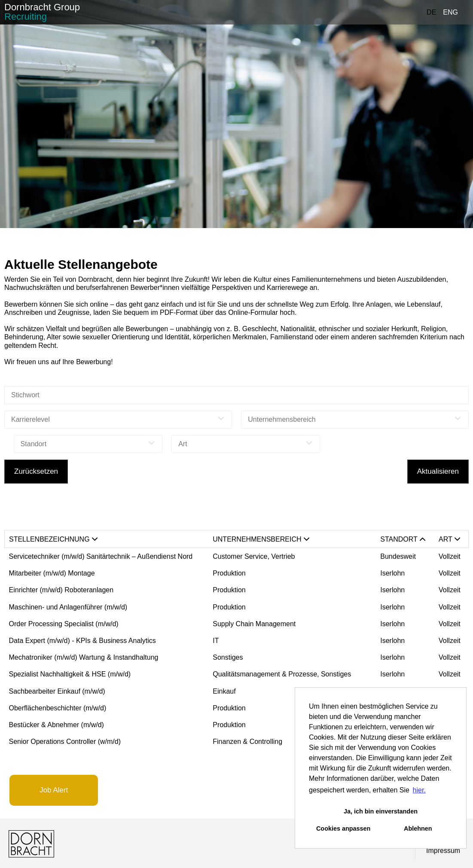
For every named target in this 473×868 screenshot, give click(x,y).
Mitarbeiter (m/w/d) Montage (52, 573)
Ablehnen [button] (418, 828)
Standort (403, 539)
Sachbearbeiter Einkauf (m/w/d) (57, 691)
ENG (450, 12)
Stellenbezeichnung (53, 539)
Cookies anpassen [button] (343, 828)
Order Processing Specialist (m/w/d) (64, 624)
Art (449, 539)
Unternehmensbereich (261, 539)
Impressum (443, 851)
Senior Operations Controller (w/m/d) (65, 742)
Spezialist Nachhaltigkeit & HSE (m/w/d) (70, 674)
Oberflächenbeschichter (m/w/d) (58, 708)
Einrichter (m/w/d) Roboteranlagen (61, 590)
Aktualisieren (438, 471)
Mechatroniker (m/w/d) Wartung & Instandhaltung (84, 657)
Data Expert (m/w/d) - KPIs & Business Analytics (82, 641)
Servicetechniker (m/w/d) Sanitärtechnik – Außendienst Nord (101, 556)
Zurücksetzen (36, 471)
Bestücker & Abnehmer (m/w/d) (56, 725)
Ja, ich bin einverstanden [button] (381, 811)
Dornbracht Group (42, 12)
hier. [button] (419, 790)
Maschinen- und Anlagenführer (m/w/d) (68, 607)
